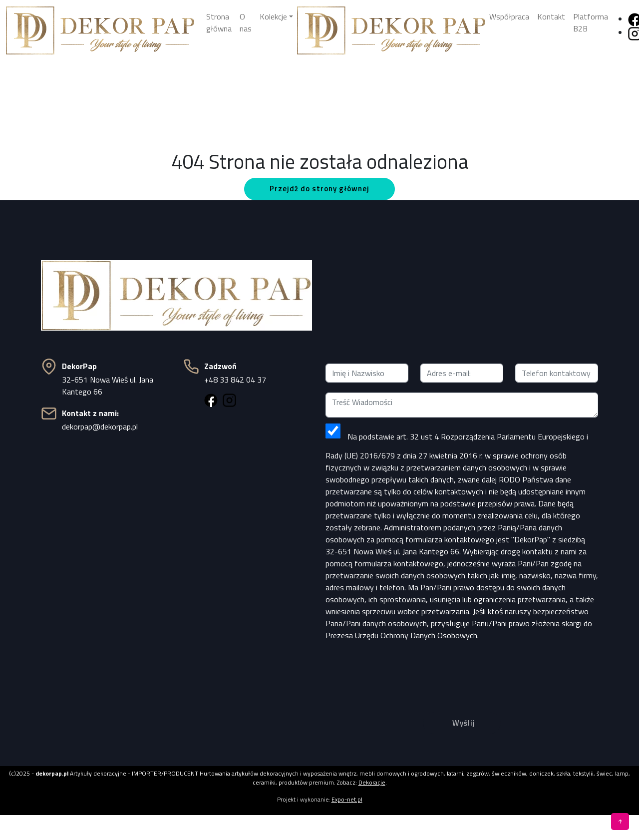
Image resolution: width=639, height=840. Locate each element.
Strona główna (219, 22)
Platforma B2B (591, 22)
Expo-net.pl (347, 799)
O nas (246, 22)
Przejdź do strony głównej (319, 189)
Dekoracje (372, 782)
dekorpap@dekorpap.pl (100, 426)
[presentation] (462, 669)
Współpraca (509, 16)
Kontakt (551, 16)
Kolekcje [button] (273, 16)
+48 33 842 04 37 (235, 380)
